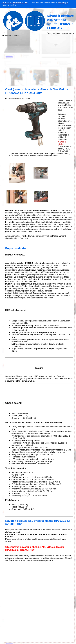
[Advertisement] (38, 62)
